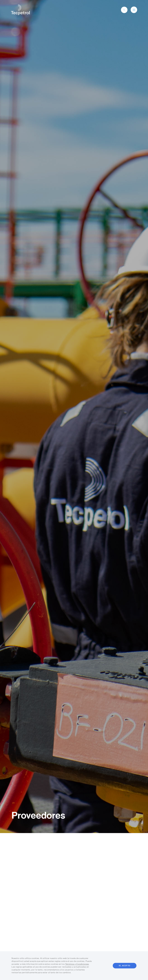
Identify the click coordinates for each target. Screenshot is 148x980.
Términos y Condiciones (77, 964)
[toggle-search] (124, 10)
